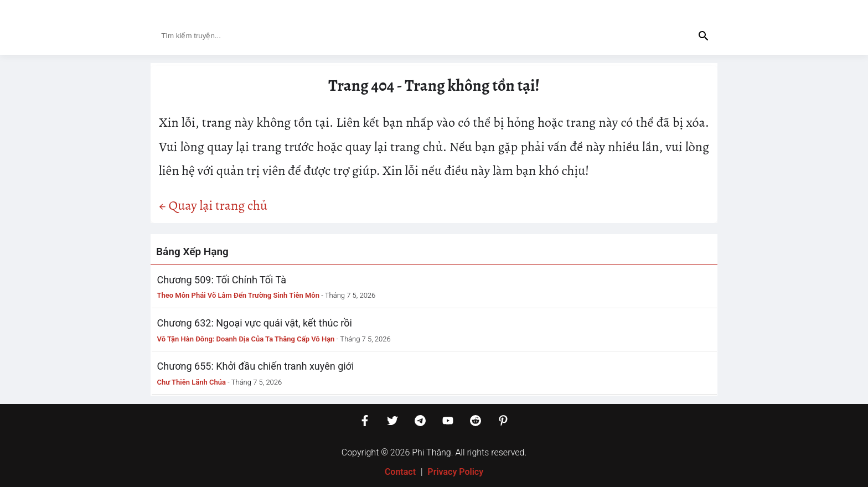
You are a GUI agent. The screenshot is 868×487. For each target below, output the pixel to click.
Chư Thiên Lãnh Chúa (192, 382)
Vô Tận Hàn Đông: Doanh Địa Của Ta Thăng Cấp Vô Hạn (246, 339)
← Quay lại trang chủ (213, 205)
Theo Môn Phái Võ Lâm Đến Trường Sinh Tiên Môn (239, 295)
